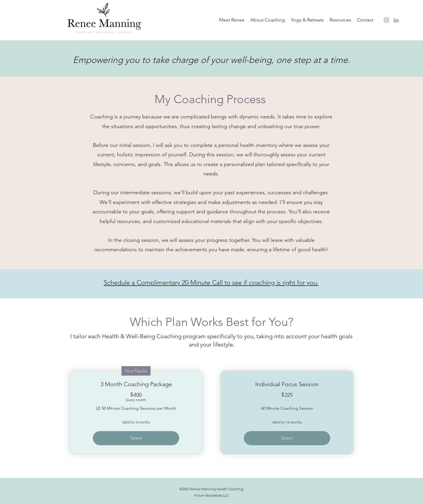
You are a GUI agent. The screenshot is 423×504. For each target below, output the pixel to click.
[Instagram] (386, 20)
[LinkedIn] (396, 20)
